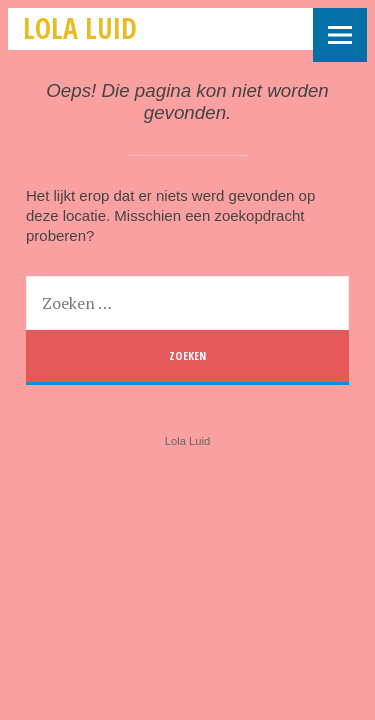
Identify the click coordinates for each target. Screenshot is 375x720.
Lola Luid (80, 28)
